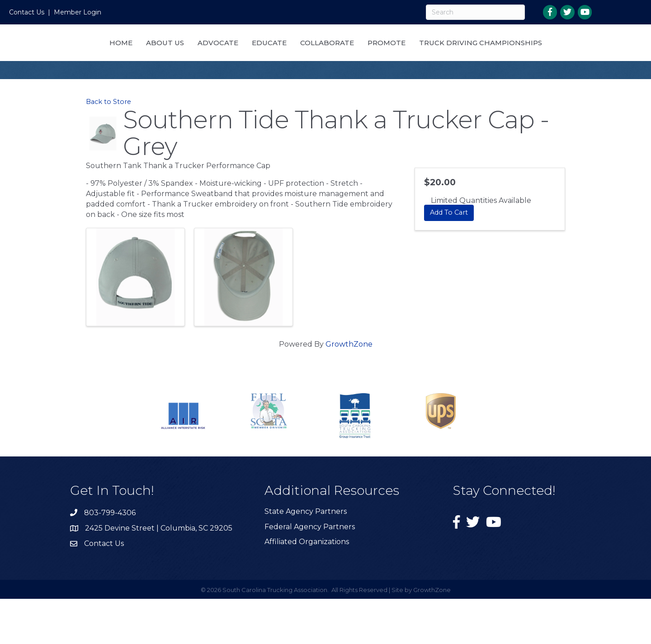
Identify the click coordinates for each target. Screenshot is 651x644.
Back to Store (108, 147)
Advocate (262, 53)
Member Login (78, 12)
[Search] (475, 12)
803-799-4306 (110, 558)
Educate (313, 53)
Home (165, 53)
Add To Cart (449, 258)
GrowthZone (349, 389)
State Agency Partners (306, 557)
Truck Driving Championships (325, 88)
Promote (479, 53)
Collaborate (419, 53)
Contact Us (27, 12)
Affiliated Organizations (307, 587)
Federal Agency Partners (310, 572)
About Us (209, 53)
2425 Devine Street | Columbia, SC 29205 (159, 573)
